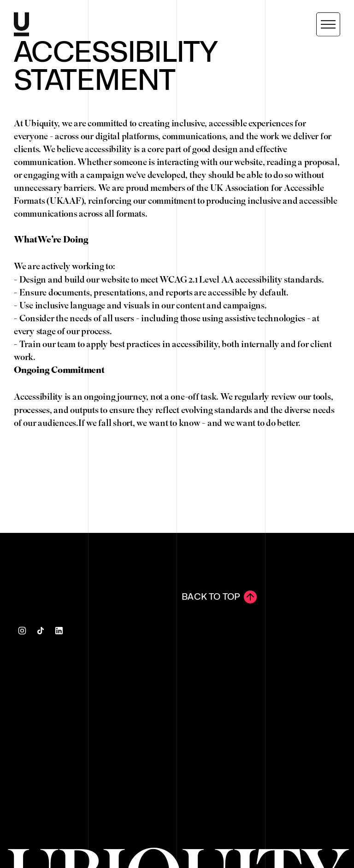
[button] (328, 24)
